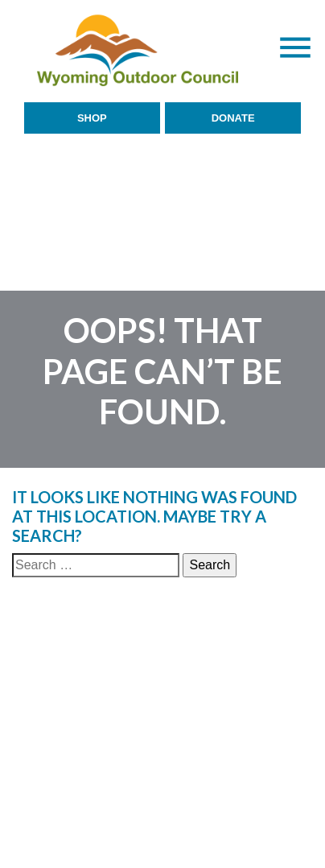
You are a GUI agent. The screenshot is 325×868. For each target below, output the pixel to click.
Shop (92, 118)
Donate (233, 118)
